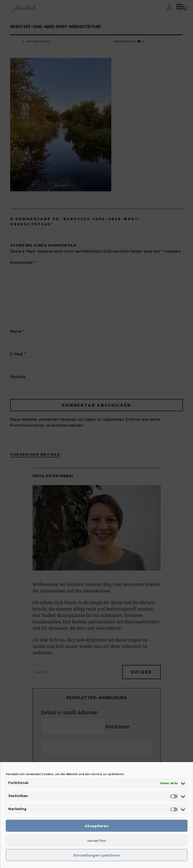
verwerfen (96, 840)
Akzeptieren (96, 826)
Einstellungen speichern (97, 855)
